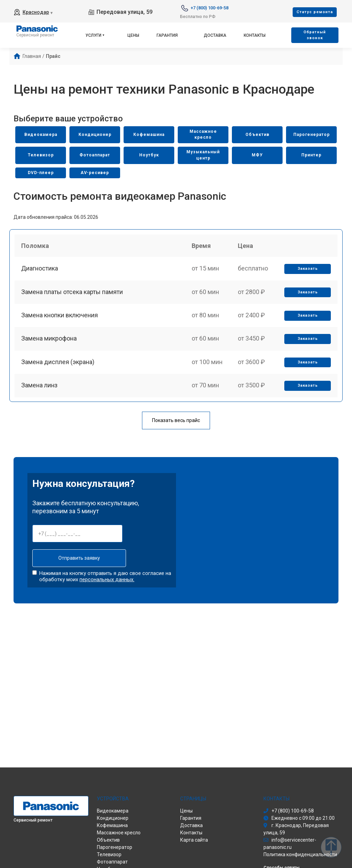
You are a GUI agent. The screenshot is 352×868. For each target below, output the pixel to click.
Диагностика (40, 270)
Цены (133, 35)
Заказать (307, 270)
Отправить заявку (77, 559)
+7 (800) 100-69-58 (209, 8)
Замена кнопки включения (60, 318)
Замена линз (40, 390)
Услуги (93, 35)
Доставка (215, 35)
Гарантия (167, 35)
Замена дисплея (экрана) (58, 366)
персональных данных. (107, 580)
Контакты (255, 35)
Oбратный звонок (315, 35)
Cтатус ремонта (315, 12)
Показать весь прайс (176, 421)
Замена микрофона (49, 342)
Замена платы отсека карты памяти (72, 294)
